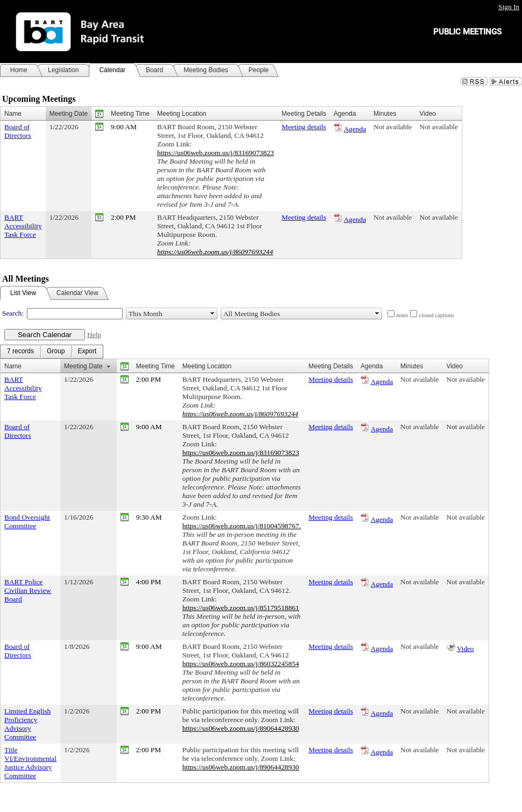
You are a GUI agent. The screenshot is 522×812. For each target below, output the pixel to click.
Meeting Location (182, 114)
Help (94, 335)
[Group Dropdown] (56, 352)
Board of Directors (18, 131)
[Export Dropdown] (87, 352)
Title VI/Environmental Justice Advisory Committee (30, 763)
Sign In (509, 7)
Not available (393, 127)
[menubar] (52, 352)
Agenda (355, 129)
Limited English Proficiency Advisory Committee (27, 724)
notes (402, 315)
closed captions (436, 315)
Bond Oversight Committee (27, 521)
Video (465, 649)
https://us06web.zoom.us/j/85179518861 (241, 608)
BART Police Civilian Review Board (28, 590)
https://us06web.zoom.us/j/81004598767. (242, 526)
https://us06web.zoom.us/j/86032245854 (241, 664)
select (213, 313)
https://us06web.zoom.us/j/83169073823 (216, 153)
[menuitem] (20, 352)
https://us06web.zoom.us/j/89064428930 (241, 728)
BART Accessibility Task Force (23, 226)
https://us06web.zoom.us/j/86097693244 (215, 252)
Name (13, 114)
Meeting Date (69, 114)
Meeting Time (130, 114)
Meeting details (304, 127)
